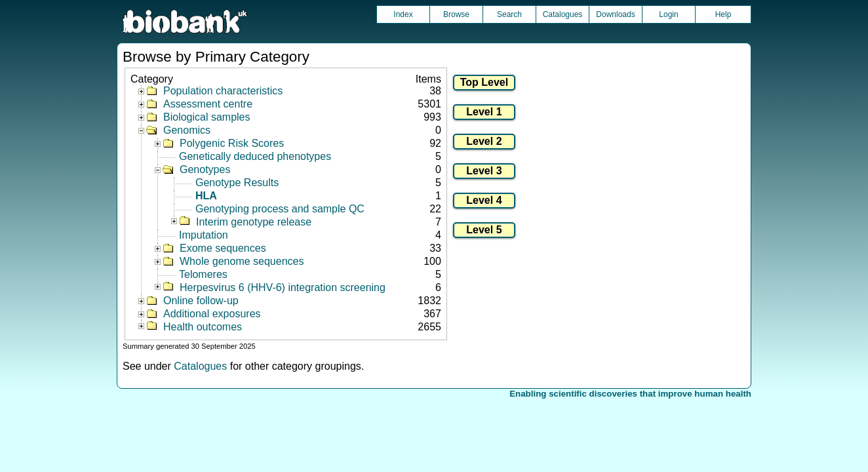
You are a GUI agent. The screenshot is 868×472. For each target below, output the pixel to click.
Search (509, 14)
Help (723, 14)
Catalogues (563, 14)
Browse (456, 14)
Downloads (615, 14)
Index (403, 14)
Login (668, 14)
